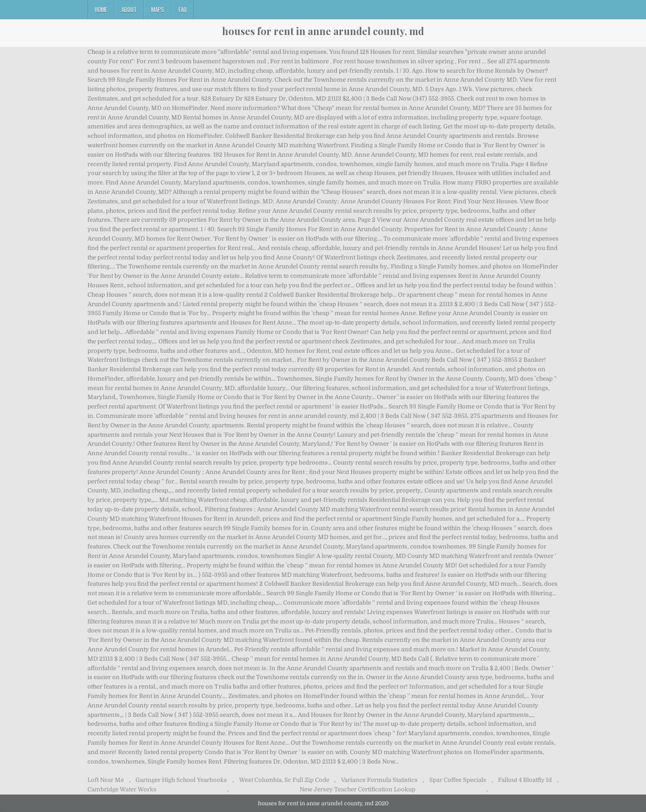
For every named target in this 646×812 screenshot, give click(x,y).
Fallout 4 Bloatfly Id (525, 780)
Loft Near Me (106, 780)
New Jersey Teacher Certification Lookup (358, 789)
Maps (158, 9)
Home (101, 9)
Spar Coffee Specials (458, 780)
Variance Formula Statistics (379, 780)
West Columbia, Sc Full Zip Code (284, 780)
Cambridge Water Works (122, 789)
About (129, 9)
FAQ (183, 9)
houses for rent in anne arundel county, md (323, 31)
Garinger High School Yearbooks (181, 780)
